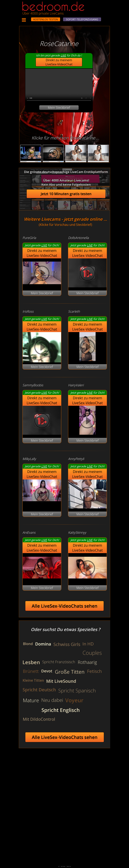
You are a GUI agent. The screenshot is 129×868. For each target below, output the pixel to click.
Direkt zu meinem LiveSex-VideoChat (59, 62)
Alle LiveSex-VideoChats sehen (65, 606)
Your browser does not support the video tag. (59, 86)
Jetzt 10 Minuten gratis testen (66, 194)
